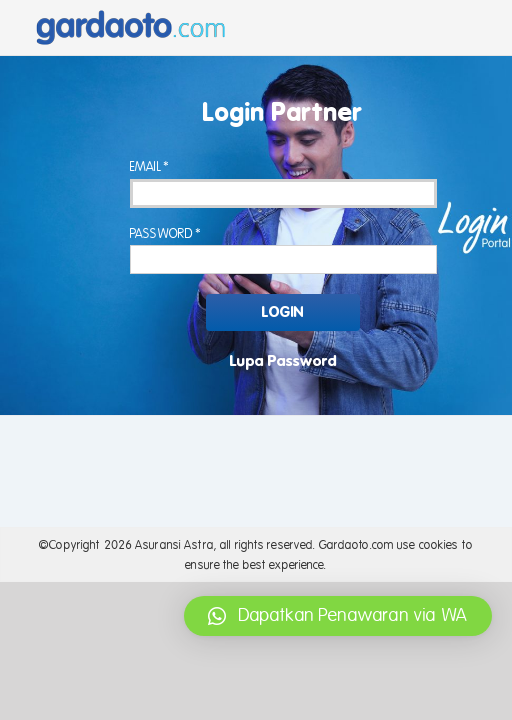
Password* (166, 234)
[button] (338, 616)
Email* (150, 167)
